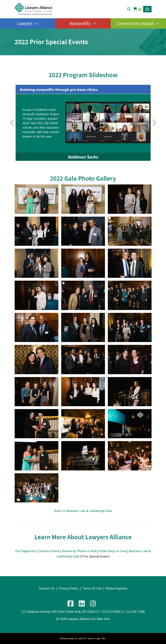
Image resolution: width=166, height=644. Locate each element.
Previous (12, 123)
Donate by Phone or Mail (79, 551)
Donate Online (49, 551)
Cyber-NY (82, 638)
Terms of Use (92, 588)
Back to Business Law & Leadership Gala (83, 511)
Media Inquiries (117, 588)
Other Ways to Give (113, 551)
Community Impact (135, 23)
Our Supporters (26, 551)
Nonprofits (80, 23)
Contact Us (47, 588)
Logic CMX (101, 638)
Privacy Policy (69, 588)
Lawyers (25, 23)
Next (154, 123)
